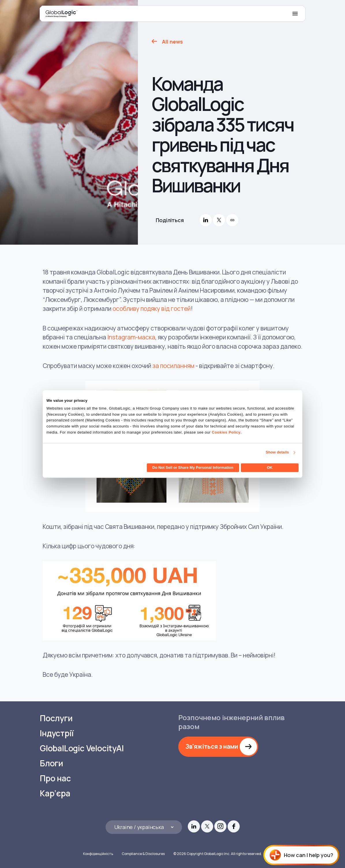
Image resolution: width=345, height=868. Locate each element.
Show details (277, 452)
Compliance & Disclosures (143, 854)
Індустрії (57, 733)
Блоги (51, 763)
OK (270, 468)
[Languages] (144, 827)
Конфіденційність (98, 854)
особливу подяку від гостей (152, 308)
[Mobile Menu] (295, 14)
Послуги (56, 718)
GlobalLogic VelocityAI (82, 748)
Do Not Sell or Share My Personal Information (193, 468)
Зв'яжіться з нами (212, 746)
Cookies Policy (226, 432)
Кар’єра (55, 793)
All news (172, 42)
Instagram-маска (131, 337)
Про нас (55, 778)
